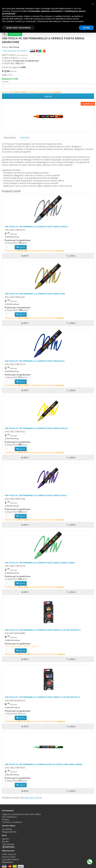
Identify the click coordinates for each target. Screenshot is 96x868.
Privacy (5, 819)
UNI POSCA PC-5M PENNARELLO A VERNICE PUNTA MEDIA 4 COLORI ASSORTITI (43, 630)
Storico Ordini (9, 857)
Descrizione (10, 138)
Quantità (5, 82)
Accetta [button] (86, 28)
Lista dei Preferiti (10, 859)
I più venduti (8, 844)
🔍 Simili (71, 791)
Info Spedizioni (9, 817)
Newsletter (7, 862)
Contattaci (7, 829)
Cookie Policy (9, 847)
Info (25, 791)
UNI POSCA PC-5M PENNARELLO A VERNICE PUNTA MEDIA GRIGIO (36, 226)
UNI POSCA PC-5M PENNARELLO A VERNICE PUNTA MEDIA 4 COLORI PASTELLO (42, 697)
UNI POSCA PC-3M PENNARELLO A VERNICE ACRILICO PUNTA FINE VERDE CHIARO (44, 764)
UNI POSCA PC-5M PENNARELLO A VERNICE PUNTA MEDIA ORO (35, 294)
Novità (5, 842)
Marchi (5, 839)
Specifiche (25, 138)
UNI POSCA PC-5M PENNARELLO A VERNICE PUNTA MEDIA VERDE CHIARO (40, 563)
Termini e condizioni (12, 822)
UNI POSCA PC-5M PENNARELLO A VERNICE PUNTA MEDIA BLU (35, 361)
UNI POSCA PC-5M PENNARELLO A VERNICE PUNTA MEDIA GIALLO (36, 428)
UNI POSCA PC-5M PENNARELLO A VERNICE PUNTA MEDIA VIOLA (36, 495)
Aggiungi (48, 96)
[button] (93, 4)
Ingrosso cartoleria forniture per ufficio (21, 814)
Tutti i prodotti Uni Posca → (24, 51)
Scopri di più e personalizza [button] (18, 28)
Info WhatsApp (15, 34)
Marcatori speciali (33, 798)
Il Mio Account (9, 854)
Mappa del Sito (9, 832)
